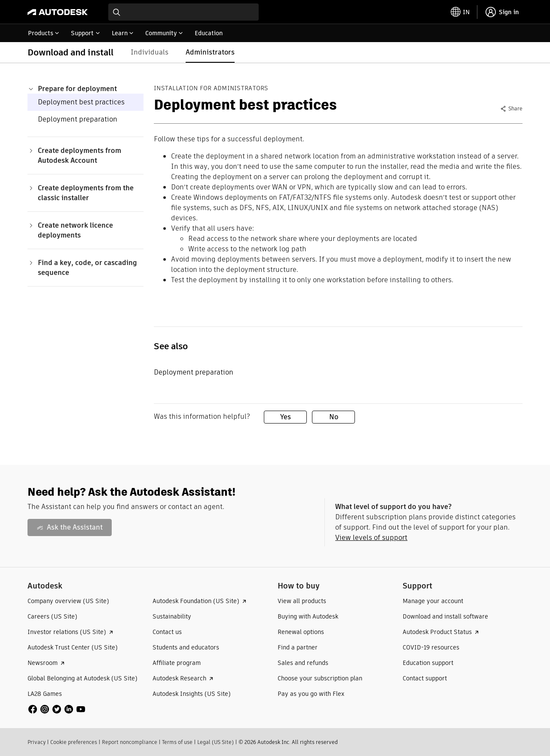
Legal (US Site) (215, 742)
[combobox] (183, 12)
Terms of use (177, 742)
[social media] (57, 709)
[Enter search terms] (183, 12)
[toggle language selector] (460, 12)
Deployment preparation (78, 119)
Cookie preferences (74, 742)
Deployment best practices (81, 102)
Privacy (37, 742)
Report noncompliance (130, 742)
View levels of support (371, 538)
